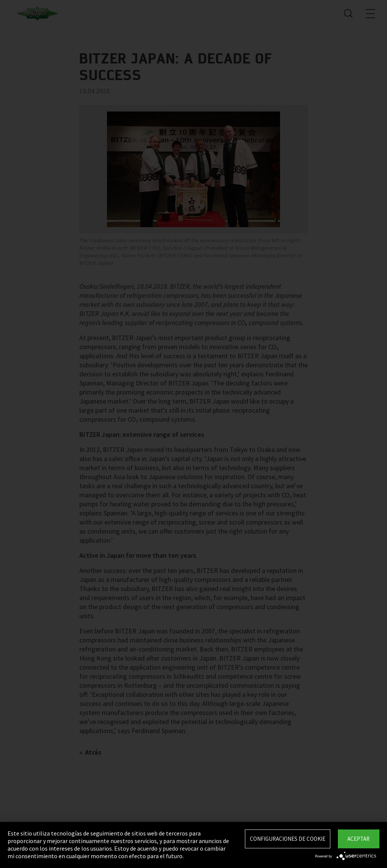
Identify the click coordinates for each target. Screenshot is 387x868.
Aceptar (358, 839)
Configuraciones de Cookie (288, 839)
